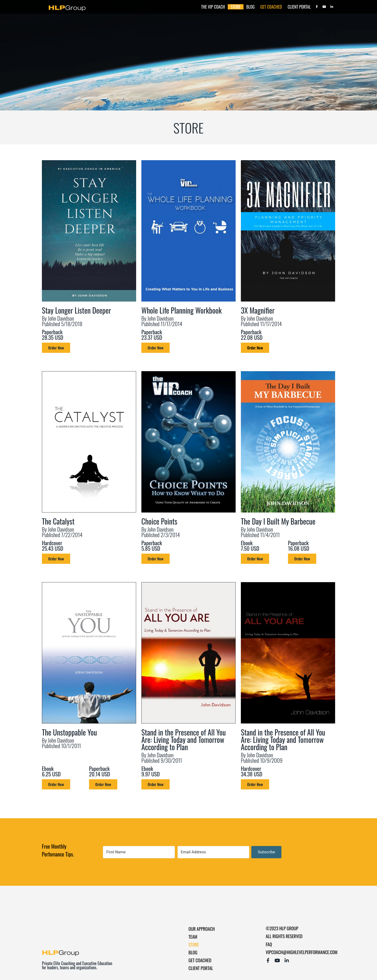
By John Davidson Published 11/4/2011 (260, 532)
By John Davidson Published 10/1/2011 (61, 743)
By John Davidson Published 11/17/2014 (162, 321)
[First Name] (139, 852)
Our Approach (202, 929)
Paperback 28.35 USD (53, 335)
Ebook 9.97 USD (151, 771)
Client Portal (299, 7)
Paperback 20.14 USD (99, 771)
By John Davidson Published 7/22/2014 (62, 532)
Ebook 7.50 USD (250, 545)
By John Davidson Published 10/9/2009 (262, 758)
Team (193, 937)
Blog (251, 7)
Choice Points (159, 521)
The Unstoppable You (69, 732)
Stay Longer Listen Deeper (76, 310)
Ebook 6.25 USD (51, 771)
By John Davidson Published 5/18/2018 (62, 321)
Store (236, 7)
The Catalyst (58, 521)
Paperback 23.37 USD (152, 335)
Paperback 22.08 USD (252, 335)
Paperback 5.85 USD (152, 545)
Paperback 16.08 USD (299, 545)
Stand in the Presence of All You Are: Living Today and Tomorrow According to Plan (184, 740)
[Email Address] (213, 852)
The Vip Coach (213, 7)
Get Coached (271, 7)
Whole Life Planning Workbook (182, 310)
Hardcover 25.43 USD (52, 545)
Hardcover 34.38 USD (252, 771)
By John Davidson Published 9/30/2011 (162, 758)
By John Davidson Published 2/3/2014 (161, 532)
